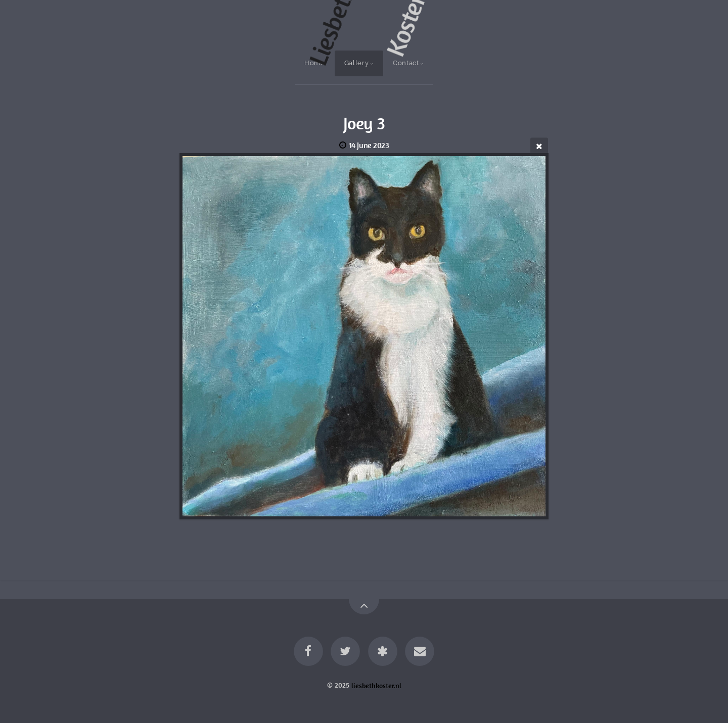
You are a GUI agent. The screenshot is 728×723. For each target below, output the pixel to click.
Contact (406, 63)
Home (315, 63)
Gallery (356, 63)
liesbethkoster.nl (376, 685)
